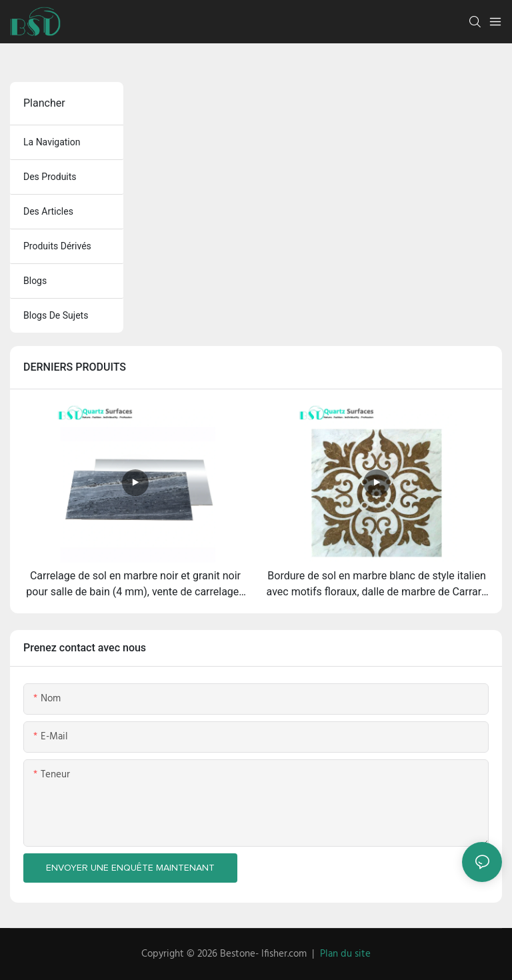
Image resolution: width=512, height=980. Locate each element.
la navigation (52, 142)
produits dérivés (57, 246)
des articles (48, 211)
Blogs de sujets (56, 315)
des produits (50, 177)
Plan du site (345, 954)
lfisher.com (285, 954)
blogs (35, 281)
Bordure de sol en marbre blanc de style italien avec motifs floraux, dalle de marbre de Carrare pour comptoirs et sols (377, 585)
